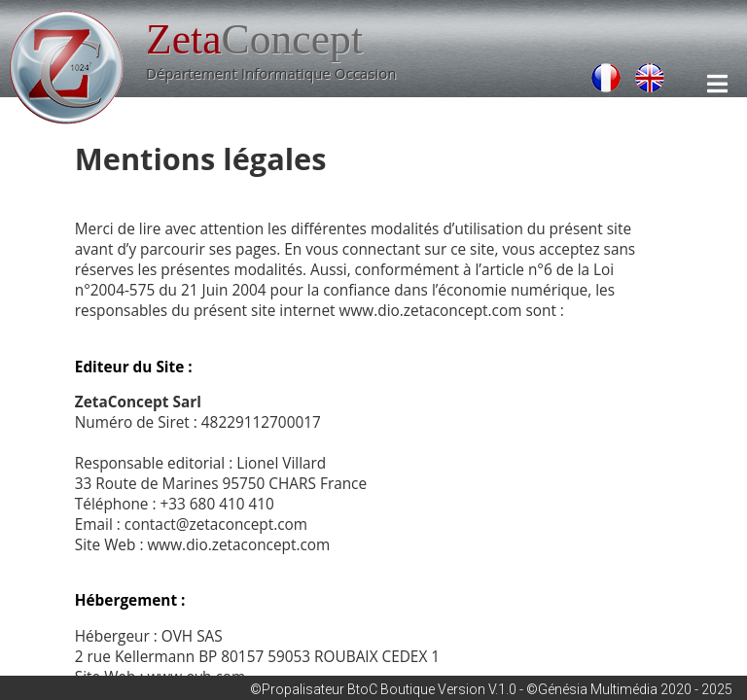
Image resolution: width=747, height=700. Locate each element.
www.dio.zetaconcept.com (431, 311)
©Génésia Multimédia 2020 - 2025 (629, 689)
